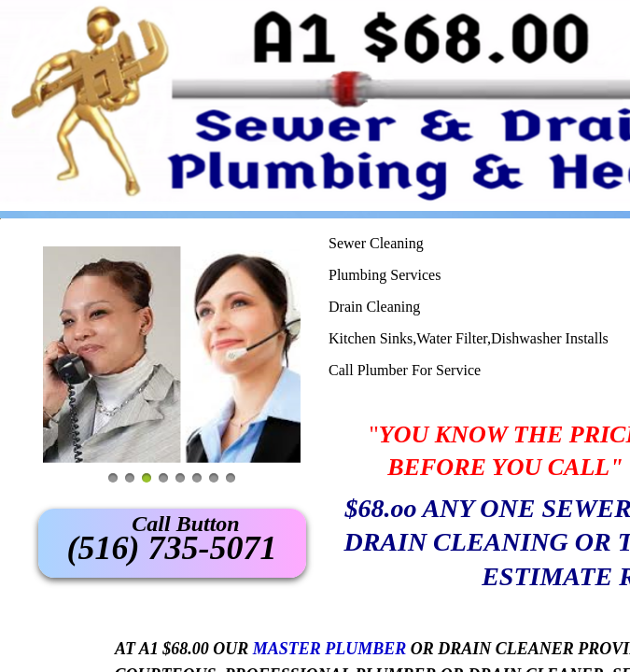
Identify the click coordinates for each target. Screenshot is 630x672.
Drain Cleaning (374, 307)
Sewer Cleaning (376, 243)
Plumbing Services (385, 275)
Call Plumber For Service (405, 370)
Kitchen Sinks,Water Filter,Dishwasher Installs (469, 338)
